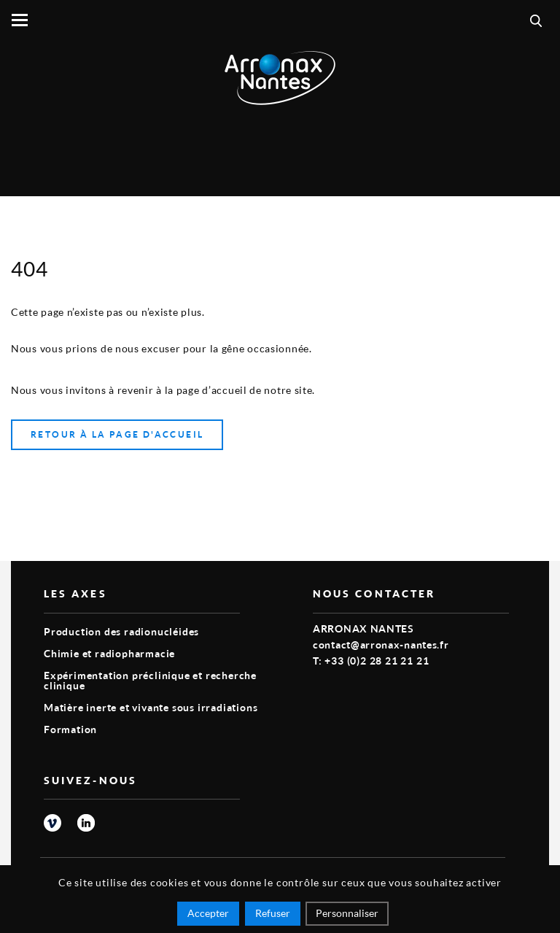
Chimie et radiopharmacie (109, 653)
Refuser (273, 913)
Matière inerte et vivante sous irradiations (151, 707)
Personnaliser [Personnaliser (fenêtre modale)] (347, 913)
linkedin (86, 823)
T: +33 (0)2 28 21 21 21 (371, 661)
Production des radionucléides (121, 631)
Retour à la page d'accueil (117, 434)
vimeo (52, 823)
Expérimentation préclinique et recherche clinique (150, 680)
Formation (70, 729)
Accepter (208, 913)
